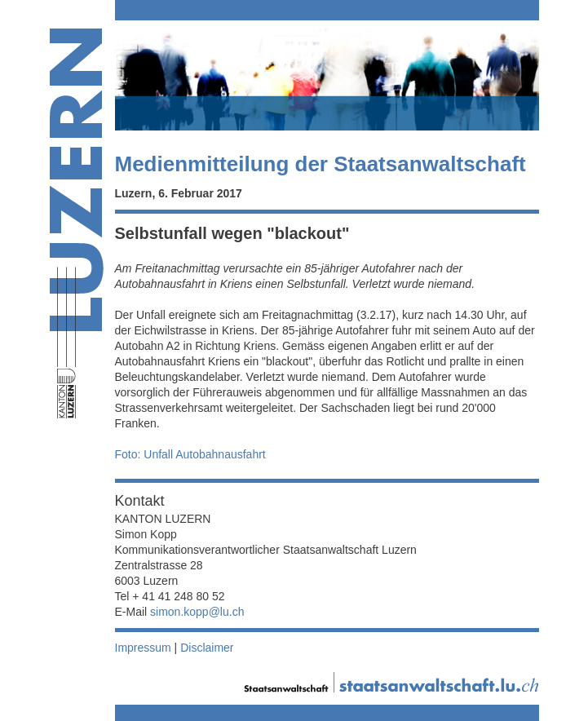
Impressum (143, 648)
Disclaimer (207, 648)
